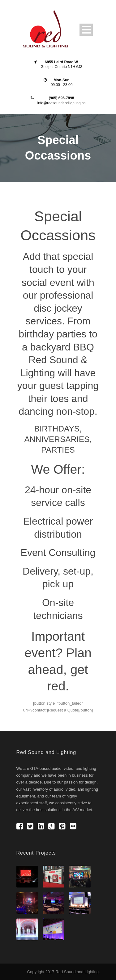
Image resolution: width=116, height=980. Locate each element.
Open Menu (86, 30)
